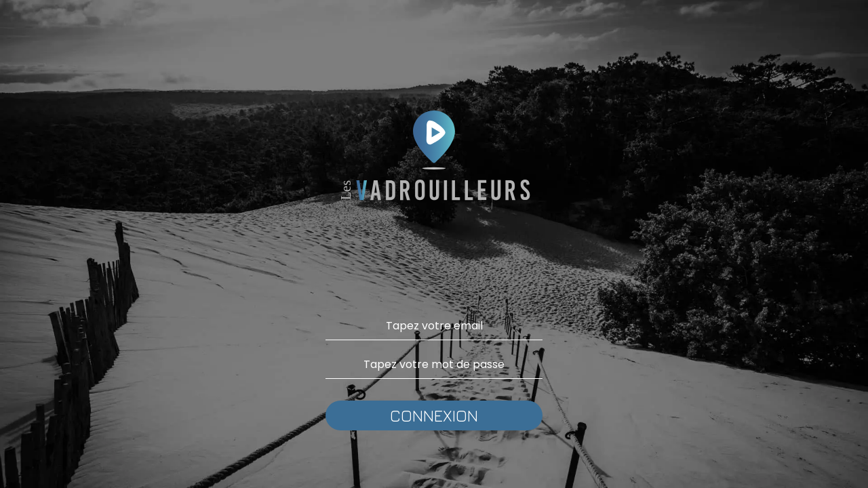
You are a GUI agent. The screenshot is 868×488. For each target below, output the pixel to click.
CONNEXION (434, 415)
